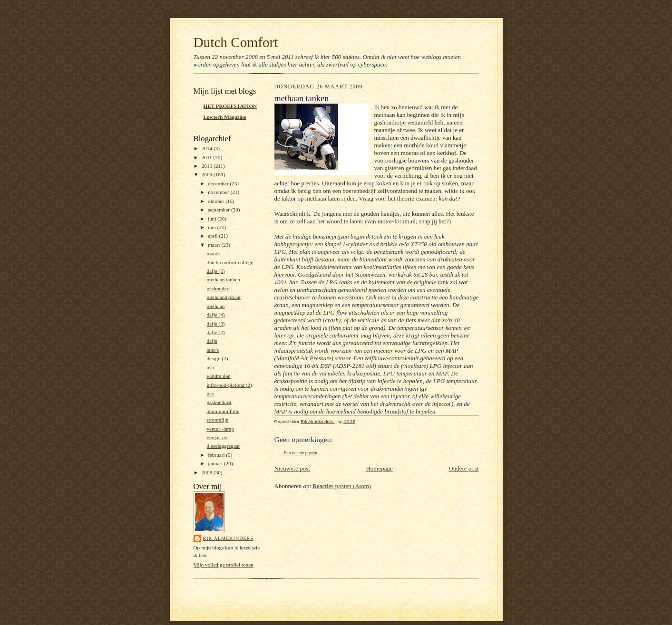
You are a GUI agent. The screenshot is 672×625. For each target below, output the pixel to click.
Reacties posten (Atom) (342, 486)
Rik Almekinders (228, 538)
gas (210, 394)
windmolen (218, 376)
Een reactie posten (301, 453)
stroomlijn (217, 420)
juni (213, 219)
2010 (208, 166)
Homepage (379, 468)
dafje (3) (215, 324)
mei (213, 227)
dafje (212, 341)
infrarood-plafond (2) (229, 385)
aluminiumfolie (223, 411)
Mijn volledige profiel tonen (224, 565)
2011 (208, 157)
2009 (208, 174)
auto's (213, 350)
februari (217, 455)
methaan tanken (223, 279)
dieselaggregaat (223, 446)
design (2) (217, 358)
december (219, 183)
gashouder (217, 288)
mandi (213, 253)
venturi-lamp (220, 429)
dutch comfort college (230, 262)
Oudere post (463, 468)
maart (214, 245)
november (219, 192)
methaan (215, 306)
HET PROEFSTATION (230, 106)
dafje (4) (215, 315)
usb (210, 367)
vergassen (217, 437)
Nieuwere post (292, 468)
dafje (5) (215, 271)
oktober (217, 201)
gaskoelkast (219, 402)
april (213, 236)
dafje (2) (215, 332)
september (219, 210)
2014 (208, 148)
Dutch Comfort (236, 42)
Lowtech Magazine (225, 117)
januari (216, 463)
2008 (208, 472)
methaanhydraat (223, 297)
